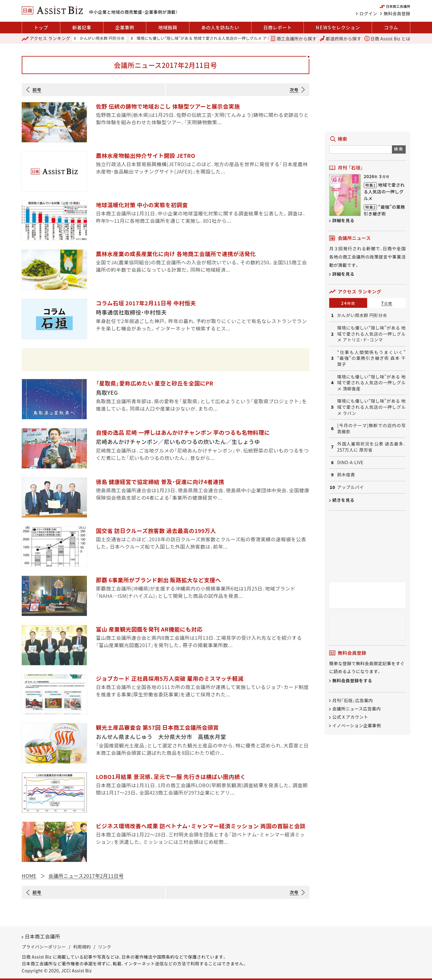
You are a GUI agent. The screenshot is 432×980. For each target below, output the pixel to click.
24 (348, 303)
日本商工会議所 (43, 936)
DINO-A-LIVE (350, 462)
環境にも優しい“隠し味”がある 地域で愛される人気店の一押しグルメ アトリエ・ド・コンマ (218, 38)
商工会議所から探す (293, 39)
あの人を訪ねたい (220, 27)
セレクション (338, 28)
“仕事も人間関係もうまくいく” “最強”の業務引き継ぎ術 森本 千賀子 (371, 358)
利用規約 (82, 947)
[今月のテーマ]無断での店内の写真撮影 (371, 429)
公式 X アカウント (350, 717)
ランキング (46, 39)
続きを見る (343, 500)
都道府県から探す (341, 39)
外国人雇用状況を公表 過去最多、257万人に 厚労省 (371, 447)
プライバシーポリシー (44, 947)
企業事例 (125, 27)
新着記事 (82, 27)
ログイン (368, 13)
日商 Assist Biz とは (387, 39)
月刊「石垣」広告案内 (353, 700)
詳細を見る (343, 220)
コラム (391, 27)
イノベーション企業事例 (357, 725)
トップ (41, 27)
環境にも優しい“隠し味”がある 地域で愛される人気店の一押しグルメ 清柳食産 (371, 383)
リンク (105, 947)
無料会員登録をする (352, 680)
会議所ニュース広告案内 (357, 709)
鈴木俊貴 (346, 475)
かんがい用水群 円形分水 (102, 38)
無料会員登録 (397, 13)
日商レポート (277, 27)
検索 (399, 149)
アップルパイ (350, 487)
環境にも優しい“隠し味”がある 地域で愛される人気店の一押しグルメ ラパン (371, 407)
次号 (294, 90)
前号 (37, 90)
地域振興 (168, 27)
